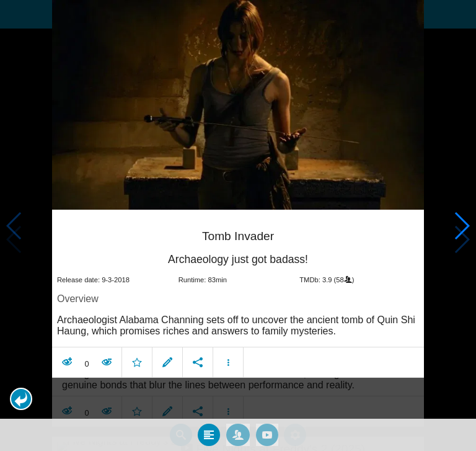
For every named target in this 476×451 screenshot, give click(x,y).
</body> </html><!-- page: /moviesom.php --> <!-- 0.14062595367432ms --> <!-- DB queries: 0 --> (238, 225)
